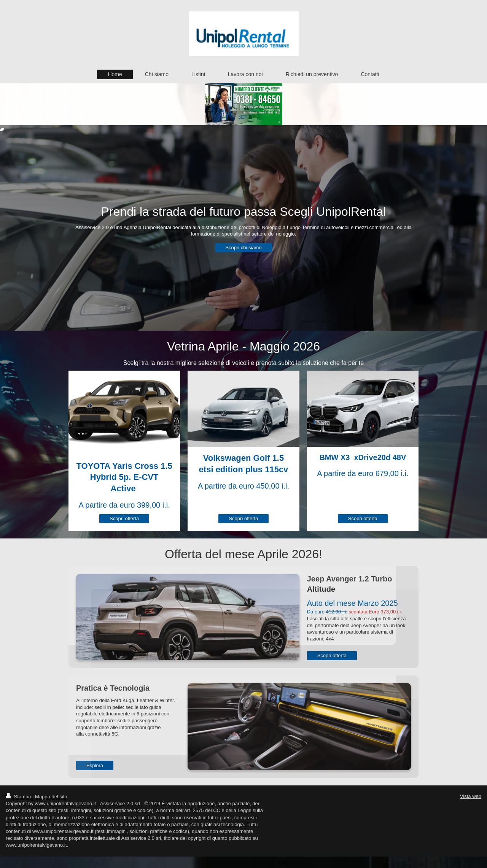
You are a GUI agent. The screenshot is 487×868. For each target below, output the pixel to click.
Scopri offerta (124, 518)
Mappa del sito (51, 797)
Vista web (471, 796)
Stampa (19, 797)
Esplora (95, 765)
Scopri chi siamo (243, 248)
